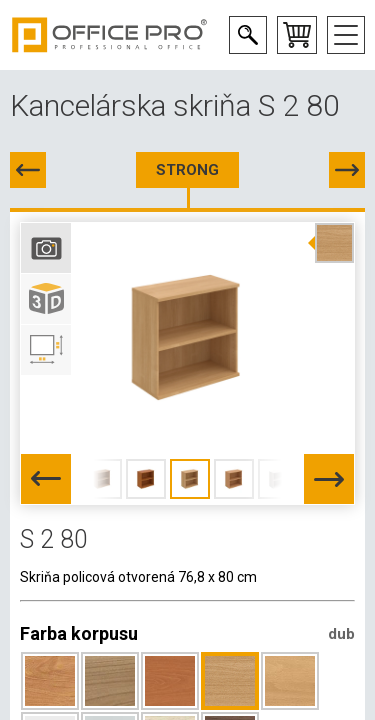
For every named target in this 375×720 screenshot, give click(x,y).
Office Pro (110, 35)
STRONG (187, 170)
